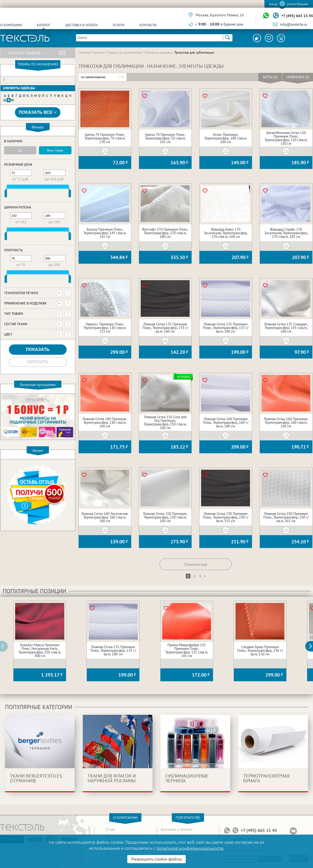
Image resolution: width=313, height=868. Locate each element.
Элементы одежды (19, 88)
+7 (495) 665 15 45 (297, 16)
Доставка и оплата (82, 25)
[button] (312, 646)
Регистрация (298, 4)
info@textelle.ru (294, 24)
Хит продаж (183, 377)
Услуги (118, 25)
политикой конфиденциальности (190, 848)
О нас (110, 829)
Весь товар (55, 150)
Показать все (38, 112)
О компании (11, 25)
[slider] (6, 194)
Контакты (148, 25)
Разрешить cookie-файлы (156, 859)
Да (20, 150)
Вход (273, 4)
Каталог (44, 25)
